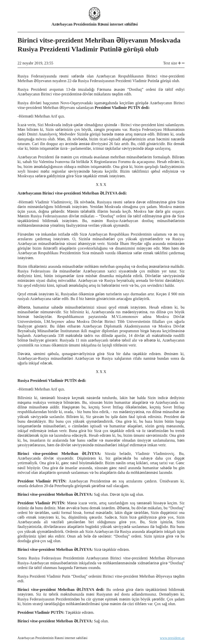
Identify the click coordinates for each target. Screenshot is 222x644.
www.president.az (172, 638)
